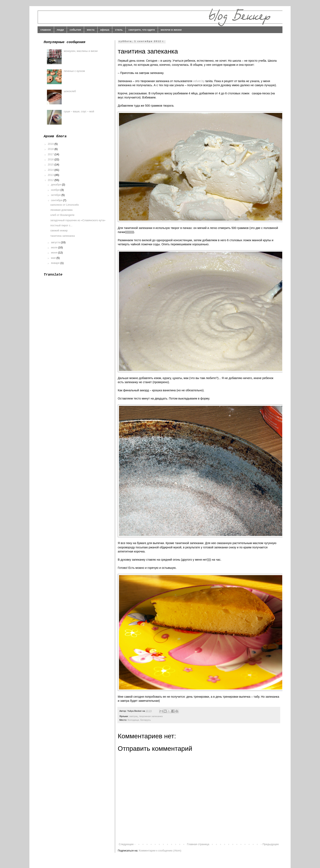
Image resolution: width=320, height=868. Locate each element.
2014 (51, 170)
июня (55, 253)
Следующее (126, 844)
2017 (51, 154)
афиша (105, 30)
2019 (51, 144)
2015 (51, 165)
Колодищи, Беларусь (139, 720)
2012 (51, 180)
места (91, 30)
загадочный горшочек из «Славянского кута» (78, 220)
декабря (56, 185)
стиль (119, 30)
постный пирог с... (61, 225)
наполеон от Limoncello (64, 205)
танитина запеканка (62, 236)
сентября (57, 200)
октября (56, 195)
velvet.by (199, 81)
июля (55, 247)
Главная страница (198, 844)
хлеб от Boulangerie (62, 215)
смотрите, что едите (142, 30)
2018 (51, 149)
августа (56, 242)
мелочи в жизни (171, 30)
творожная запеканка (151, 716)
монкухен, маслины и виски (81, 51)
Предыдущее (271, 844)
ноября (56, 190)
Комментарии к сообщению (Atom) (160, 851)
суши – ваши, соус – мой (79, 111)
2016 (51, 159)
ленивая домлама (61, 210)
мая (54, 258)
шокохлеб (70, 91)
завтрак (133, 716)
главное (46, 30)
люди (60, 30)
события (75, 30)
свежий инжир (59, 230)
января (56, 263)
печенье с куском (74, 71)
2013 (51, 175)
